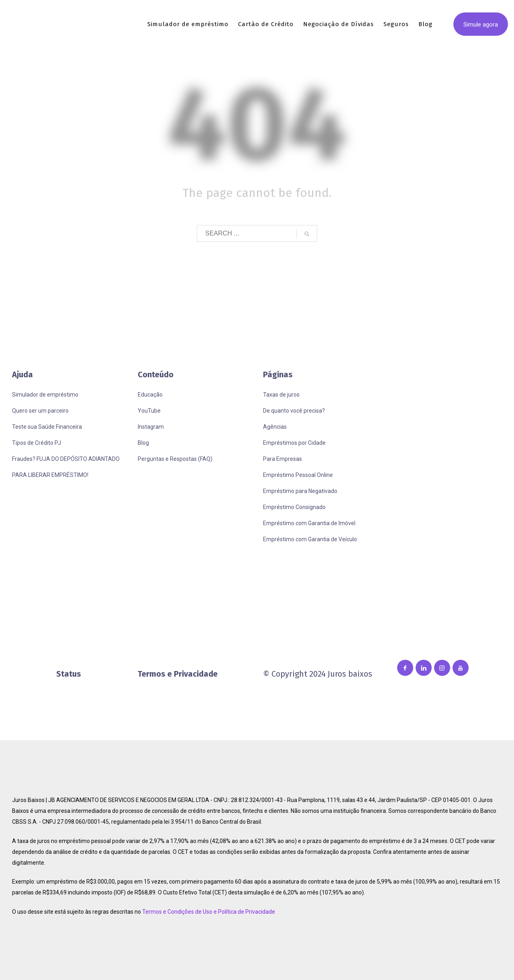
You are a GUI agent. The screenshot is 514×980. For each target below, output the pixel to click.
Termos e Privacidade (178, 674)
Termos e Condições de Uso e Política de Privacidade (209, 912)
